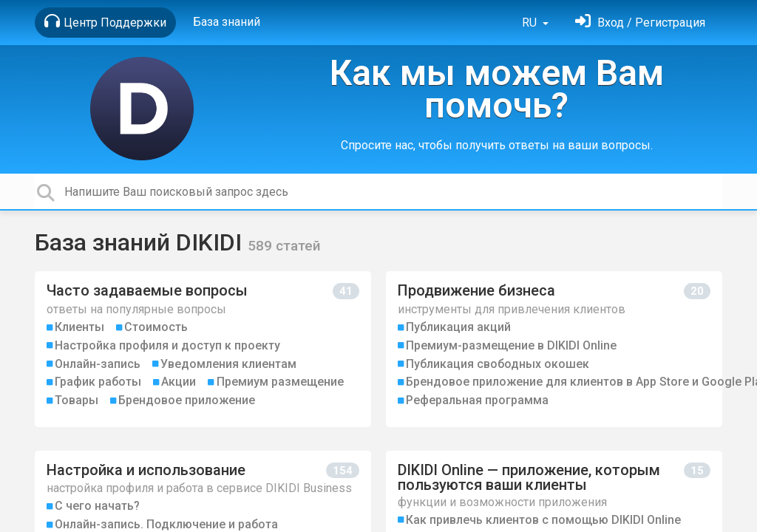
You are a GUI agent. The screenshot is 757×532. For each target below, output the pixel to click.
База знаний (227, 22)
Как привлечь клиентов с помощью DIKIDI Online (543, 520)
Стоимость (156, 327)
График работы (98, 382)
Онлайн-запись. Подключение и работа (166, 524)
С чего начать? (97, 506)
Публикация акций (458, 327)
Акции (179, 382)
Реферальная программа (477, 400)
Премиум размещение (280, 382)
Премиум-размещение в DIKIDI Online (511, 345)
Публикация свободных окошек (498, 364)
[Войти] (640, 23)
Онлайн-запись (98, 364)
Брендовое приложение (187, 400)
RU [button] (531, 23)
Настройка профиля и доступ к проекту (167, 345)
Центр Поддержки (105, 21)
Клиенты (79, 327)
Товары (77, 400)
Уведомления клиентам (228, 364)
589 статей (284, 246)
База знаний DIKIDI (141, 242)
